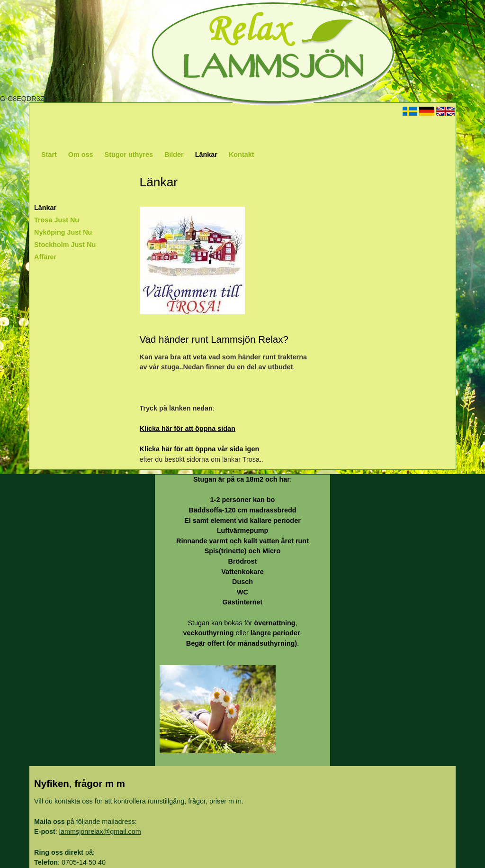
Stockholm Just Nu (65, 245)
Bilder (174, 155)
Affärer (45, 257)
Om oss (81, 155)
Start (49, 155)
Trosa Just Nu (57, 220)
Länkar (206, 155)
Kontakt (242, 155)
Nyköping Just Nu (63, 232)
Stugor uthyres (129, 155)
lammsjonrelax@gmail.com (100, 831)
